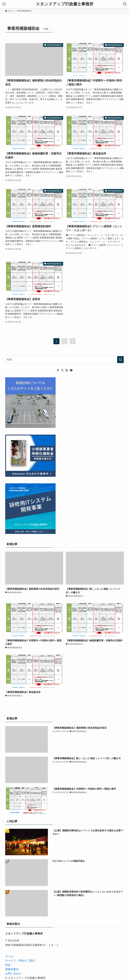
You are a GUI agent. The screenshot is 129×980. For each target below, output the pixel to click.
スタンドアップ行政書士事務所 (65, 4)
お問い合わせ (13, 974)
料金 (8, 965)
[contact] (71, 370)
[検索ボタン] (125, 4)
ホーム (9, 956)
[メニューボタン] (4, 4)
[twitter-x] (62, 370)
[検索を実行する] (120, 360)
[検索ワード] (65, 360)
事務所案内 (12, 969)
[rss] (67, 370)
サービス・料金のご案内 (20, 961)
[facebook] (58, 370)
